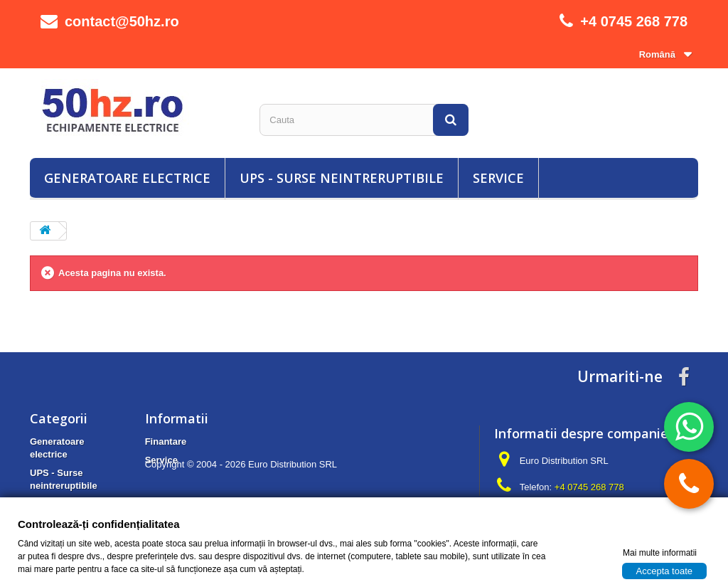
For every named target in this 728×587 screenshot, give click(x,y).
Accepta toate (665, 570)
